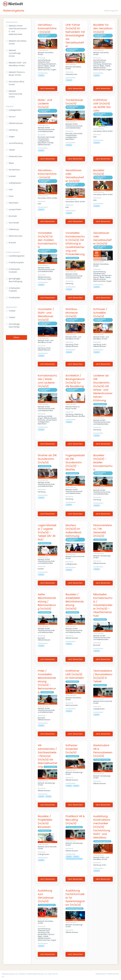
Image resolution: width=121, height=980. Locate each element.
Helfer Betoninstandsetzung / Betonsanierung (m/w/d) (47, 602)
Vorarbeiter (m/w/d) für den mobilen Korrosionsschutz (47, 240)
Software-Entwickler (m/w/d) (72, 749)
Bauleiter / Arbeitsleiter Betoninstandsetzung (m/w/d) (75, 602)
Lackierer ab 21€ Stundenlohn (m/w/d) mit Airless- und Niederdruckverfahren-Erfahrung (103, 388)
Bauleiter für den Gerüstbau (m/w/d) (103, 28)
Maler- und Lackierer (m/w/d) (45, 104)
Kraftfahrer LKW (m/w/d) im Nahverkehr (75, 674)
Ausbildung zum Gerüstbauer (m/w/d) (46, 896)
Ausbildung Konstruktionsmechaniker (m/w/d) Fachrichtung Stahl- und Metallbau (102, 827)
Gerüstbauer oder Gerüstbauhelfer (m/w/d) (75, 176)
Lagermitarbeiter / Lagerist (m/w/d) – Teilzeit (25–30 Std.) (47, 532)
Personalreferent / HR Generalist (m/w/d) (103, 531)
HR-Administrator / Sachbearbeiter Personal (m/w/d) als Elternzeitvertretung (48, 756)
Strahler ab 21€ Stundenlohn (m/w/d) (47, 459)
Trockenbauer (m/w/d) (74, 102)
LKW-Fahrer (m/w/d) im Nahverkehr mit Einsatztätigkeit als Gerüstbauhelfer (75, 35)
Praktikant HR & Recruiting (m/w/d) (75, 820)
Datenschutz (113, 974)
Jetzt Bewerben (47, 88)
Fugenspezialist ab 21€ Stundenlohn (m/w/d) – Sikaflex (75, 462)
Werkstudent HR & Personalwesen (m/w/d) (103, 751)
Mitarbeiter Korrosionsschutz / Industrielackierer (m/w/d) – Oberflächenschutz (103, 605)
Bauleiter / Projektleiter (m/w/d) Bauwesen (45, 822)
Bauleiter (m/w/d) (99, 172)
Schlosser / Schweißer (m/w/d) (100, 313)
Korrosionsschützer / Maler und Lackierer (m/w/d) (47, 381)
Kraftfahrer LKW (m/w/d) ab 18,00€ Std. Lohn (102, 105)
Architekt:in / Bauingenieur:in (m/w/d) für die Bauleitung (75, 381)
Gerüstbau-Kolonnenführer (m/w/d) (47, 28)
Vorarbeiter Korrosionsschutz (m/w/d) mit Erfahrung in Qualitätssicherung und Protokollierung (75, 244)
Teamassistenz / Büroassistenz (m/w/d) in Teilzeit (103, 676)
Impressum (101, 974)
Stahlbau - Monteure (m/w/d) (72, 313)
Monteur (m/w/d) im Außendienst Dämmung (73, 531)
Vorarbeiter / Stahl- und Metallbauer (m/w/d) (46, 314)
